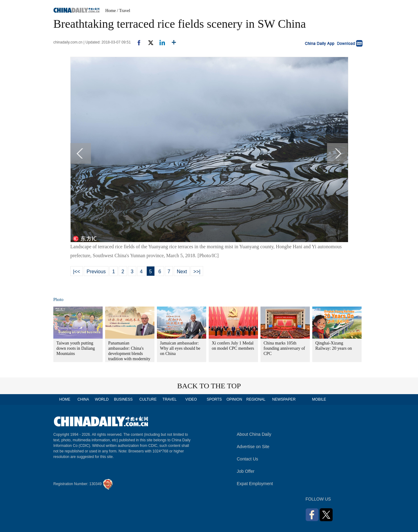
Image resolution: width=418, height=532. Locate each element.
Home (111, 11)
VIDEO (191, 399)
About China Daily (254, 434)
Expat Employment (255, 484)
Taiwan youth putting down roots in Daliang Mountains (76, 348)
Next (182, 272)
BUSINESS (123, 399)
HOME (65, 399)
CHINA (83, 399)
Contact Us (247, 459)
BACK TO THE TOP (209, 386)
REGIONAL (256, 399)
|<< (77, 272)
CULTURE (148, 399)
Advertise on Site (253, 447)
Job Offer (246, 471)
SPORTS (214, 399)
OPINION (234, 399)
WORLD (102, 399)
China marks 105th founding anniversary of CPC (284, 348)
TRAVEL (170, 399)
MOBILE (319, 399)
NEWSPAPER (284, 399)
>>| (197, 272)
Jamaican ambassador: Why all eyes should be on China (180, 348)
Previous (96, 272)
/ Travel (123, 11)
